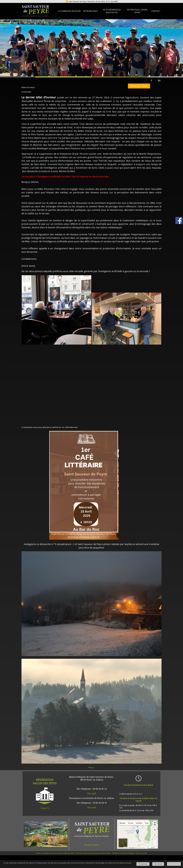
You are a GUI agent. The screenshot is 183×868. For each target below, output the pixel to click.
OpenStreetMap (141, 848)
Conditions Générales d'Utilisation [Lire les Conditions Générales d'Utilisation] (123, 853)
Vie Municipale (90, 11)
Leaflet (126, 848)
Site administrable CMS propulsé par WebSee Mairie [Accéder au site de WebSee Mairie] (93, 853)
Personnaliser (174, 864)
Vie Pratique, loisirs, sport (137, 11)
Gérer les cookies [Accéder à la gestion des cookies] (141, 853)
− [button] (155, 844)
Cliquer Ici (45, 808)
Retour (91, 768)
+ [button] (155, 840)
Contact (156, 11)
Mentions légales (92, 845)
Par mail (92, 793)
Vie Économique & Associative (112, 11)
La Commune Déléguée (69, 11)
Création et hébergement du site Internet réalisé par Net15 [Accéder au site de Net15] (55, 853)
